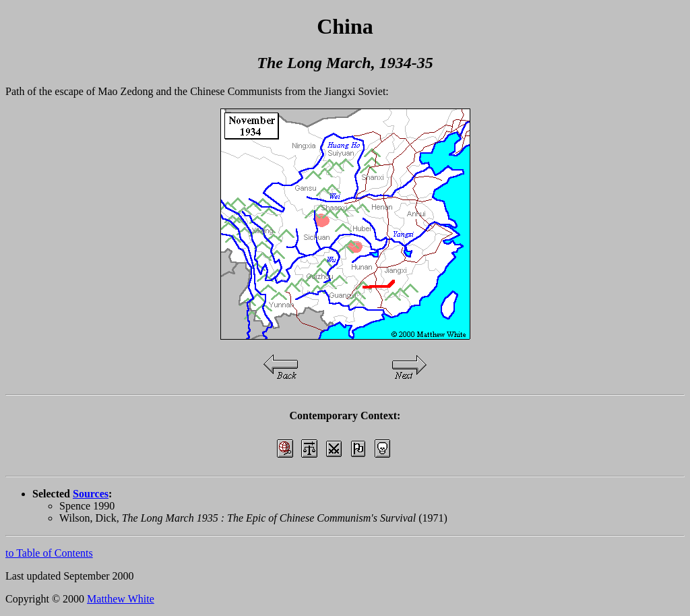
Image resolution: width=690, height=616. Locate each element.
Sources (91, 494)
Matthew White (121, 599)
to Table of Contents (49, 553)
